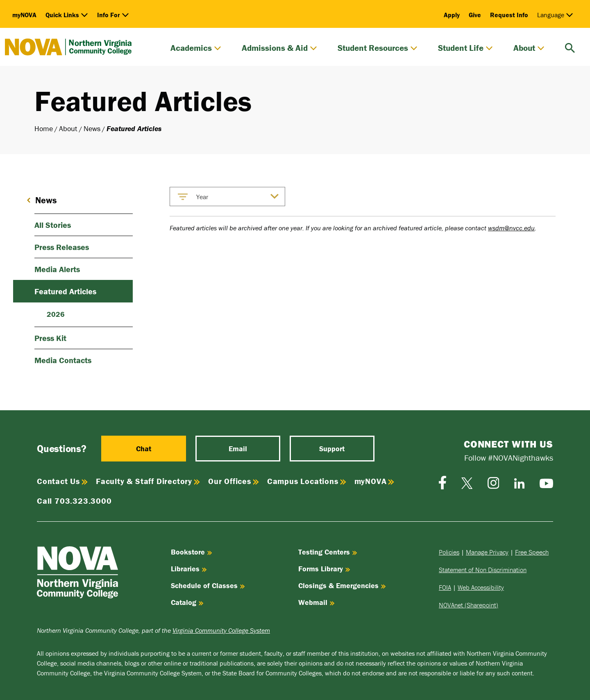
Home (44, 128)
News (92, 128)
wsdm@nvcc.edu (511, 228)
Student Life (465, 48)
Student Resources (378, 48)
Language (555, 15)
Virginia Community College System (221, 630)
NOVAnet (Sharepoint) (469, 605)
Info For (113, 15)
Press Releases (62, 247)
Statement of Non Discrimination (483, 570)
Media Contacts (63, 360)
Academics (196, 48)
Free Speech (532, 552)
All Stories (53, 225)
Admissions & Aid (279, 48)
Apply (452, 15)
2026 (56, 314)
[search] (570, 47)
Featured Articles (65, 291)
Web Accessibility (481, 587)
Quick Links (67, 15)
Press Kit (50, 338)
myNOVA (24, 15)
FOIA (445, 587)
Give (475, 15)
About (529, 48)
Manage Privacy (487, 552)
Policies (449, 552)
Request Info (509, 15)
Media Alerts (57, 269)
